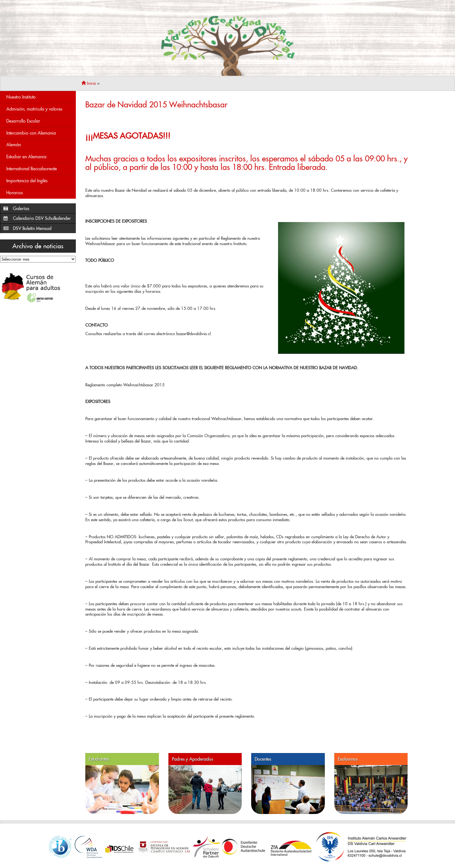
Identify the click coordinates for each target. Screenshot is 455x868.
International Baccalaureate (32, 169)
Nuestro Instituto (21, 97)
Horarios (15, 193)
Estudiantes (99, 759)
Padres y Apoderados (192, 759)
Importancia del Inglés (27, 181)
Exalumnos (348, 759)
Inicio (89, 83)
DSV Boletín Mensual (32, 228)
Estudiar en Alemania (26, 157)
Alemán (14, 145)
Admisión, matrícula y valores (34, 109)
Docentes (263, 759)
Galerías (21, 208)
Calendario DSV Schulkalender (42, 218)
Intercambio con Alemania (31, 133)
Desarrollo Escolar (23, 121)
